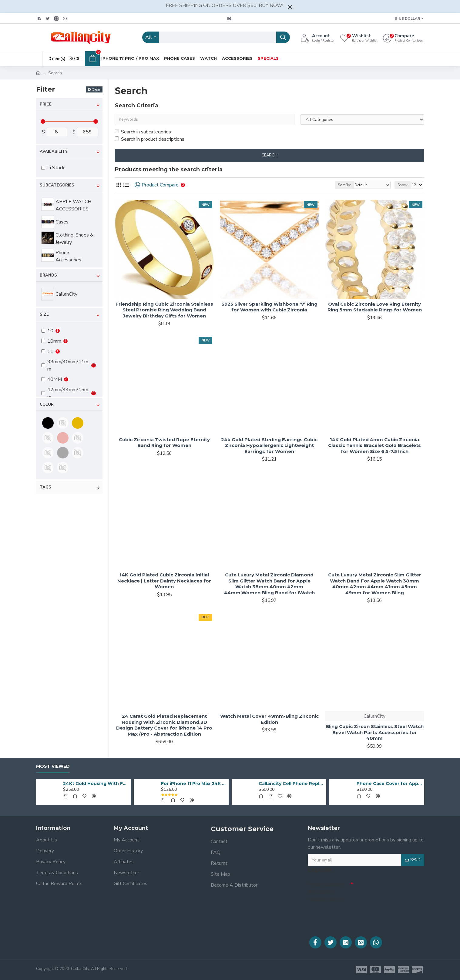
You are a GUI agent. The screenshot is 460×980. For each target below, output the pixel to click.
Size (44, 314)
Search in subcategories (143, 132)
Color (47, 404)
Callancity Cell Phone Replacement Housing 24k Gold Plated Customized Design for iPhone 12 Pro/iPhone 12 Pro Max (291, 784)
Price (46, 104)
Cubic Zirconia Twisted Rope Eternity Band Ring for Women (164, 443)
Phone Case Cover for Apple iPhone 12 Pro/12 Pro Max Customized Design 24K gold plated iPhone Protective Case (389, 784)
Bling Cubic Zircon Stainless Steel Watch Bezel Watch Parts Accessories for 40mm (375, 732)
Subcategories (57, 185)
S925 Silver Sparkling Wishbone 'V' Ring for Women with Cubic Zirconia (269, 307)
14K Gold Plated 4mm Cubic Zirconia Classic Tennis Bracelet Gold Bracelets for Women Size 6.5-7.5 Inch (374, 445)
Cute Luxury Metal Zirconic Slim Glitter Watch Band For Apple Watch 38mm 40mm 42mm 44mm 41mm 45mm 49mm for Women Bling (375, 584)
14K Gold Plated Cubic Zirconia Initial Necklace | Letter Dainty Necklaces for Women (164, 581)
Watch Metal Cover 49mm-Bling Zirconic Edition (269, 719)
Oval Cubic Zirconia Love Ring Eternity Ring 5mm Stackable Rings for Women (375, 307)
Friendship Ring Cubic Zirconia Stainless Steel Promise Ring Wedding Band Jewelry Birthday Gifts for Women (164, 310)
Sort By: (344, 185)
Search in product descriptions (150, 139)
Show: (403, 185)
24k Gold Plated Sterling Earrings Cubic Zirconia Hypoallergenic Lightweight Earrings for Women (269, 445)
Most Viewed (53, 766)
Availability (54, 152)
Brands (48, 275)
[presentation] (350, 915)
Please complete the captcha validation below (326, 892)
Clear (96, 89)
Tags (45, 487)
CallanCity (374, 716)
